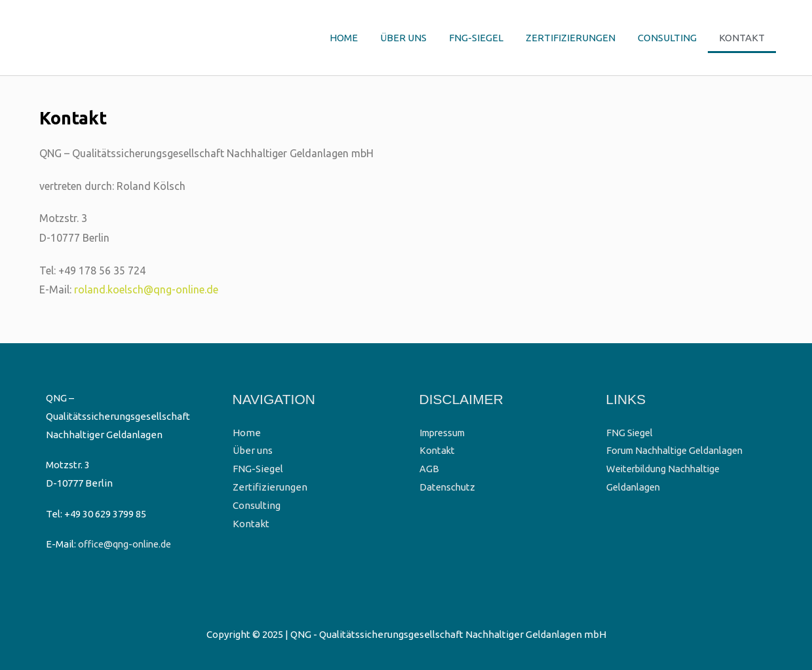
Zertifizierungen (570, 38)
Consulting (667, 38)
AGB (429, 469)
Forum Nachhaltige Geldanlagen (678, 450)
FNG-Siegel (476, 38)
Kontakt (742, 38)
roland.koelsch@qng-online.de (146, 289)
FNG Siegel (630, 433)
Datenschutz (448, 487)
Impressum (445, 433)
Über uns (403, 38)
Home (344, 38)
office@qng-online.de (127, 544)
